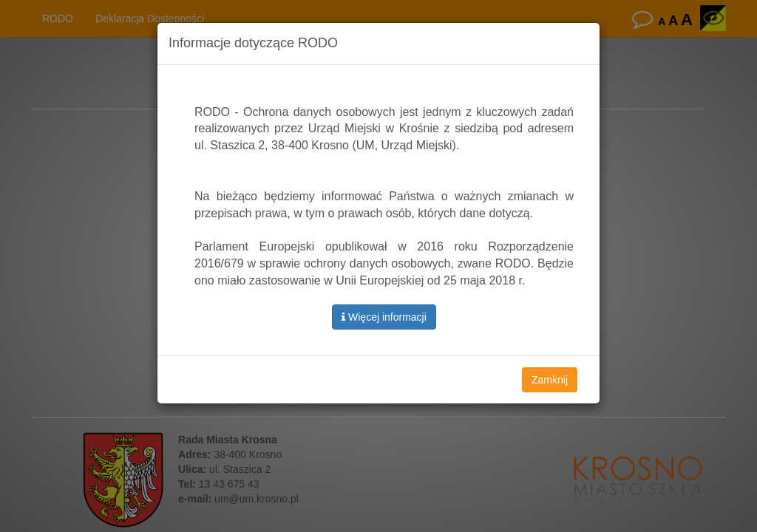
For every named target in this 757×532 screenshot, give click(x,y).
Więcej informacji (384, 317)
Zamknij (550, 380)
